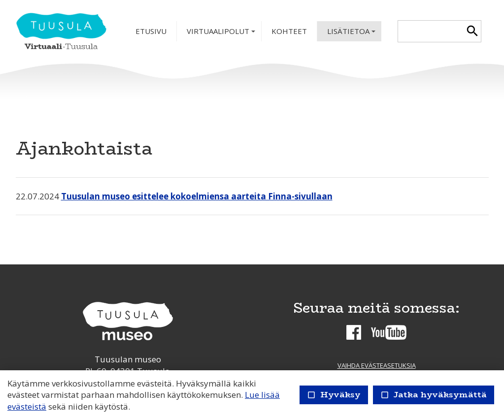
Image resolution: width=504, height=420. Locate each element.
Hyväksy (334, 395)
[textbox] (431, 31)
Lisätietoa (352, 34)
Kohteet (289, 31)
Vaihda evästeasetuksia (377, 365)
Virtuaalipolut (222, 34)
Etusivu (151, 31)
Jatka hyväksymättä (434, 395)
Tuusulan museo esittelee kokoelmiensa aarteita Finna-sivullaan (197, 196)
